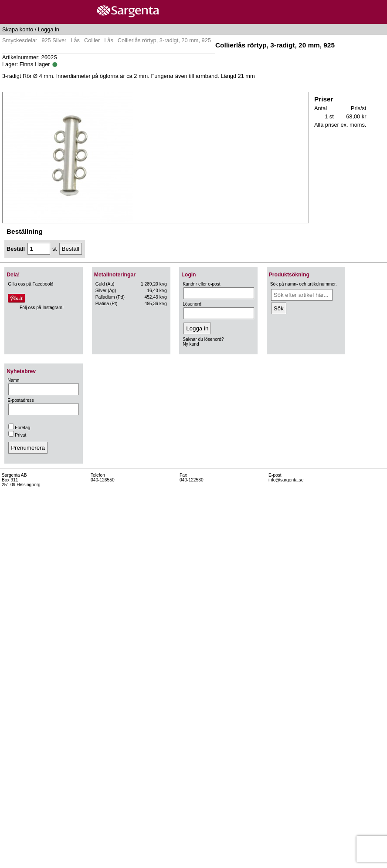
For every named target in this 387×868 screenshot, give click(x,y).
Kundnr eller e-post (201, 284)
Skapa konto (18, 29)
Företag (19, 428)
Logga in (49, 29)
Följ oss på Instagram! (42, 308)
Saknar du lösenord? (203, 339)
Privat (17, 435)
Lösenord (192, 304)
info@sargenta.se (286, 480)
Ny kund (191, 344)
